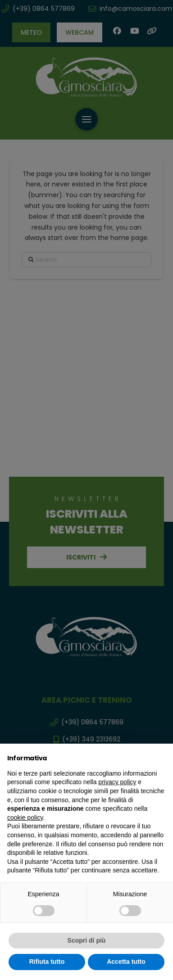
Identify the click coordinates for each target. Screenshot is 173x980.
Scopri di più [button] (87, 940)
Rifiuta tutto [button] (47, 962)
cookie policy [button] (25, 817)
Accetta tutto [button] (126, 962)
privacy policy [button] (117, 782)
